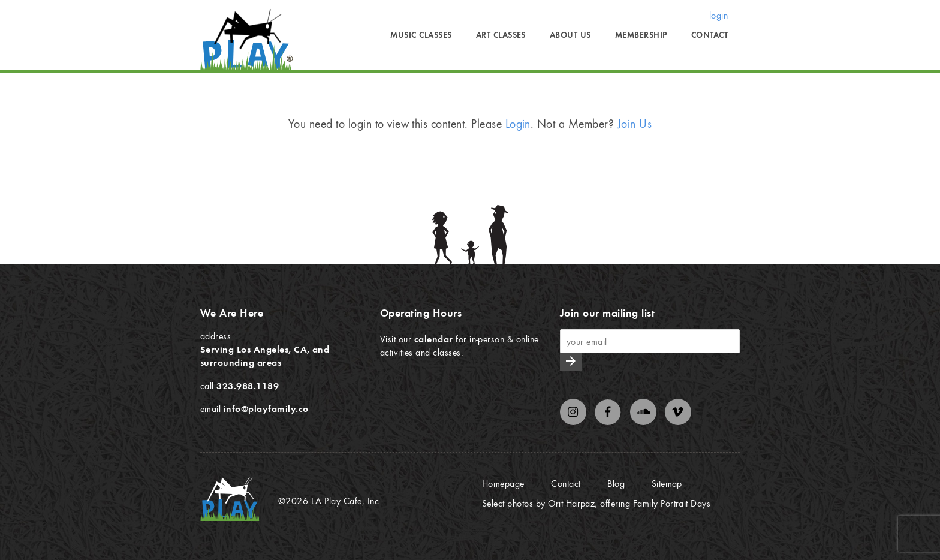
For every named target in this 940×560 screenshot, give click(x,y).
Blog (616, 483)
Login (518, 123)
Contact (709, 35)
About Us (570, 35)
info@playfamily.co (266, 408)
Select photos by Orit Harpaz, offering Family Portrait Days (596, 503)
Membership (641, 35)
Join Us (635, 123)
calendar (434, 339)
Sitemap (667, 483)
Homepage (503, 483)
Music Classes (421, 35)
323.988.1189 (248, 386)
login (718, 15)
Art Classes (501, 35)
